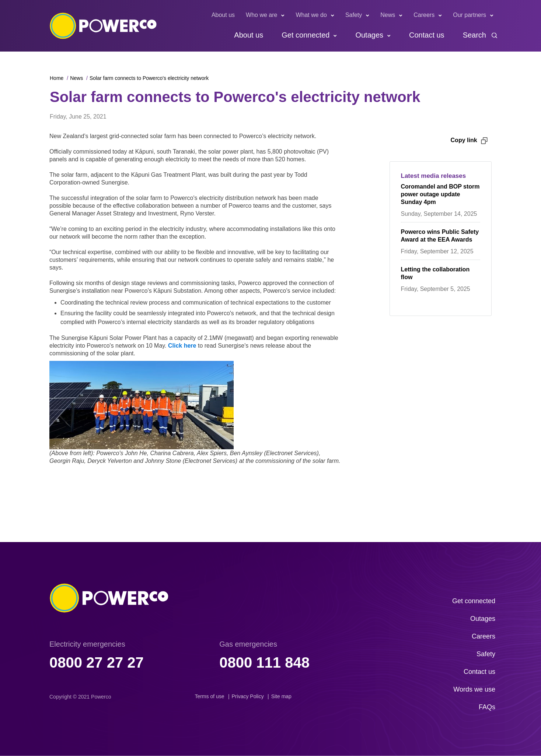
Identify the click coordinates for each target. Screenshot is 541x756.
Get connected (306, 35)
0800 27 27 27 (97, 662)
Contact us (427, 35)
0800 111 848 (264, 662)
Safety (354, 15)
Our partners (470, 15)
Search (474, 35)
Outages (369, 35)
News (388, 15)
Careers (424, 15)
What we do (311, 15)
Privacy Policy (248, 696)
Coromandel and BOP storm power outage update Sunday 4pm (440, 194)
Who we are (261, 15)
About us (223, 15)
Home (57, 78)
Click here (182, 346)
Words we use (474, 689)
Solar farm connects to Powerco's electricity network (149, 78)
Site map (281, 696)
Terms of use (209, 696)
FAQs (487, 707)
